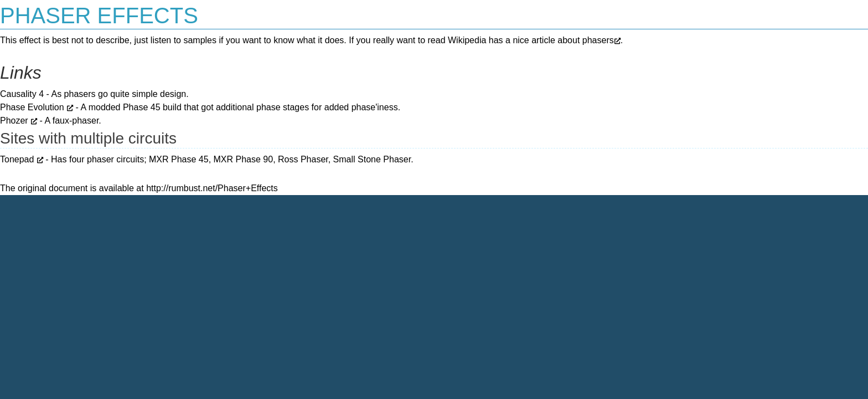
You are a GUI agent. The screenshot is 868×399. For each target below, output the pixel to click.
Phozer (15, 121)
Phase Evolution (33, 107)
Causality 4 (22, 94)
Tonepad (18, 159)
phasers (598, 40)
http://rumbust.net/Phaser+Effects (212, 188)
